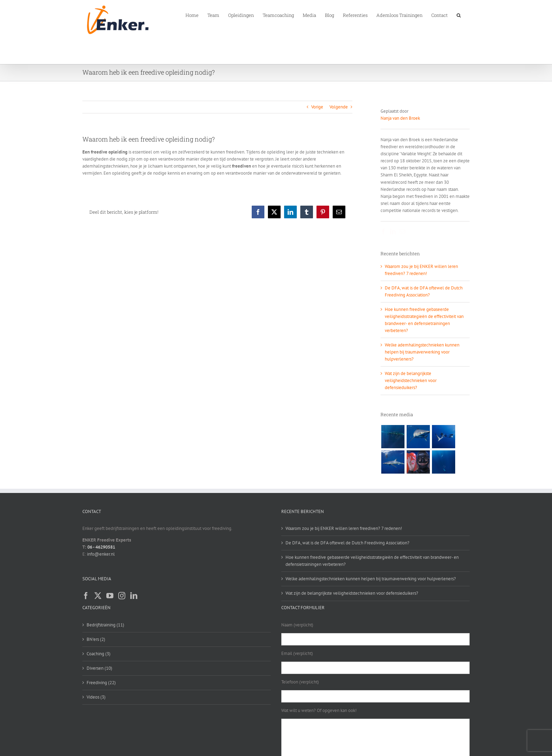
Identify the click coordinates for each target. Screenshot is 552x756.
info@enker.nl (101, 554)
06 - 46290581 (101, 547)
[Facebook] (86, 596)
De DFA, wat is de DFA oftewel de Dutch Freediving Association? (347, 543)
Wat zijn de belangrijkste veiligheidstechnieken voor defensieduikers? (411, 380)
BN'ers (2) (96, 639)
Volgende (339, 107)
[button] (459, 15)
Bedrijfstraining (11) (105, 625)
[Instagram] (122, 596)
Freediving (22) (101, 683)
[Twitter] (98, 596)
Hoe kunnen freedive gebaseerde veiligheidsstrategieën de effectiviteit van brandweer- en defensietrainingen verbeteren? (372, 561)
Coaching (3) (99, 654)
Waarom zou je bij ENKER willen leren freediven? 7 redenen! (344, 528)
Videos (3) (96, 697)
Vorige (317, 107)
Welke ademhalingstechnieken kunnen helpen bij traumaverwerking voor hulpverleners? (422, 352)
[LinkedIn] (134, 596)
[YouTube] (110, 596)
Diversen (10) (99, 668)
